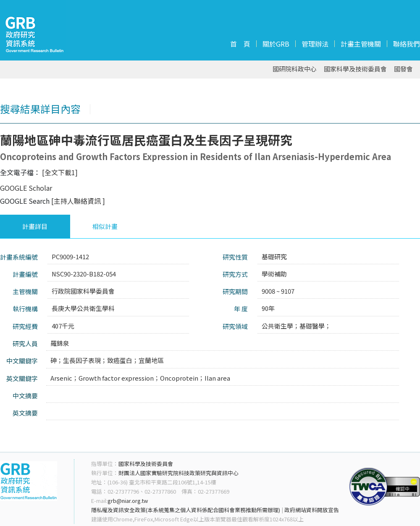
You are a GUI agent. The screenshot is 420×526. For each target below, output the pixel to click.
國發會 (403, 69)
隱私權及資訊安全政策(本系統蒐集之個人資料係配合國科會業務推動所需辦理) (186, 510)
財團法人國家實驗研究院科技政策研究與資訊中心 (178, 473)
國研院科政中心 (295, 69)
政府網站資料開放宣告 (312, 510)
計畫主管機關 (361, 44)
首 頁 (240, 44)
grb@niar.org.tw (128, 501)
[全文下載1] (60, 172)
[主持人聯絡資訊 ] (78, 201)
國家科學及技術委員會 (355, 69)
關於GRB (276, 44)
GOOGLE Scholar (26, 188)
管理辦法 (315, 44)
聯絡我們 (407, 44)
